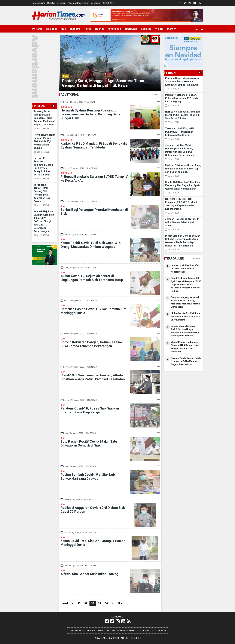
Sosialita (146, 29)
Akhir (120, 603)
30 (79, 603)
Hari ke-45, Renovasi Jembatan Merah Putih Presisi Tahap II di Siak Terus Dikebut (183, 115)
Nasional (52, 29)
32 (93, 603)
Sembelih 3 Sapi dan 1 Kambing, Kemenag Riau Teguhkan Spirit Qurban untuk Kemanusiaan (183, 185)
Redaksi (51, 3)
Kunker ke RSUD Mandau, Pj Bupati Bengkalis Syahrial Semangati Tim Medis (94, 145)
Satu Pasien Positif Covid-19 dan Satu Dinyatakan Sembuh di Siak (89, 443)
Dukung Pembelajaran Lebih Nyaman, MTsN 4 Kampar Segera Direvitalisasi (186, 361)
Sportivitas (131, 29)
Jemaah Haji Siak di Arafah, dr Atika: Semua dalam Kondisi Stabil (182, 222)
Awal (65, 603)
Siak (63, 206)
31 (86, 603)
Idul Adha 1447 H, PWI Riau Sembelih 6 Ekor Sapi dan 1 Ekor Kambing (185, 317)
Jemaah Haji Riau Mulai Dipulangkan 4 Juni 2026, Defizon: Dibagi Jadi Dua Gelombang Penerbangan (44, 221)
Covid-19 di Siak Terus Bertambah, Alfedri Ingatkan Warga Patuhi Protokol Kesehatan (93, 377)
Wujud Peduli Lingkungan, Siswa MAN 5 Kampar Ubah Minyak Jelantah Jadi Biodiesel (185, 347)
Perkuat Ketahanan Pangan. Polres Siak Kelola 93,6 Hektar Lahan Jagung (44, 141)
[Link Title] (107, 621)
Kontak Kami (109, 3)
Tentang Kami (39, 3)
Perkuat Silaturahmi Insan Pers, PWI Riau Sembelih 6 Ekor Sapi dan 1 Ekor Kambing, (183, 169)
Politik (88, 29)
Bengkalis (66, 107)
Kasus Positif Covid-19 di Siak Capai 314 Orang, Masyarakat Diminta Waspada (91, 245)
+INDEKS (155, 95)
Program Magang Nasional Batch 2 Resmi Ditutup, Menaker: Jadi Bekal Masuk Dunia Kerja (185, 302)
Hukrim (99, 29)
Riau (63, 29)
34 (106, 603)
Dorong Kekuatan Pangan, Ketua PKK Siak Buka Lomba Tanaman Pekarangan (92, 344)
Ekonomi (75, 29)
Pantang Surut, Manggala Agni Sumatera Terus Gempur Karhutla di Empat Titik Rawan (44, 118)
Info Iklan (61, 3)
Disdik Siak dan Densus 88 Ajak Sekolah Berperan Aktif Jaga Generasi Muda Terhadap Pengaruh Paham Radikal (186, 285)
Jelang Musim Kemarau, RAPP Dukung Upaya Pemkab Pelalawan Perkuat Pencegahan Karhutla (185, 331)
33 (100, 603)
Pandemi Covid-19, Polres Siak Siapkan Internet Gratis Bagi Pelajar (90, 410)
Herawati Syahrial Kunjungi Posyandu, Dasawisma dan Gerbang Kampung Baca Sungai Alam (90, 114)
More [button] (170, 29)
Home (37, 29)
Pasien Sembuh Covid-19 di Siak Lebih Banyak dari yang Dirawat (89, 477)
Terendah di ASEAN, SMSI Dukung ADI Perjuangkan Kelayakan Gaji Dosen (180, 132)
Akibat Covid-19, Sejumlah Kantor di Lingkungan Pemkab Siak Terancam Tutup (92, 278)
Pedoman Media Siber (78, 3)
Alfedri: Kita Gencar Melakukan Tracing (89, 574)
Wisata (159, 29)
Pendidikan (114, 29)
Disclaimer (96, 3)
